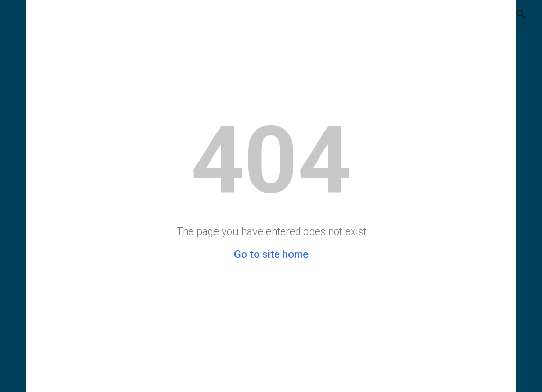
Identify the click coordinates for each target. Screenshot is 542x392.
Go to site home (271, 254)
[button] (514, 14)
